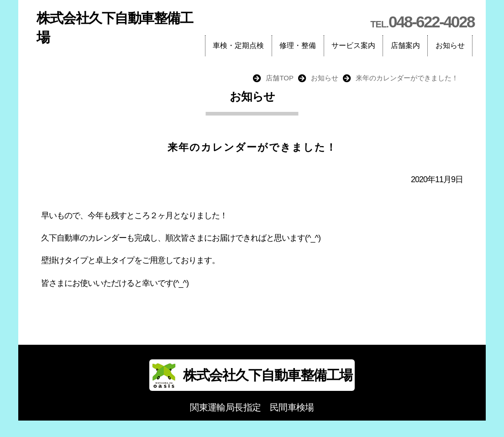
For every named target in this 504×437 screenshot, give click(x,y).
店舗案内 (405, 45)
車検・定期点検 (238, 45)
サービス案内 (353, 45)
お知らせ (450, 45)
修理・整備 (298, 45)
